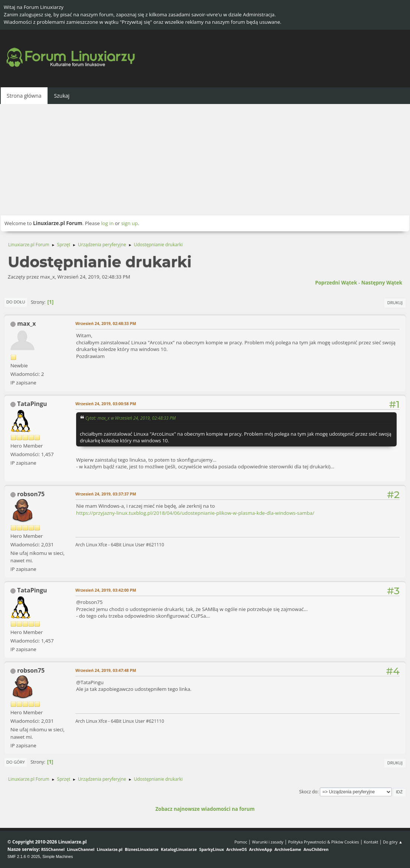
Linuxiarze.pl (110, 849)
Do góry (16, 762)
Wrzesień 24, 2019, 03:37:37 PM (106, 494)
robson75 (31, 494)
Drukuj (395, 303)
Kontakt (371, 842)
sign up (129, 223)
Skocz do (308, 792)
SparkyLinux (211, 849)
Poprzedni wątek (336, 283)
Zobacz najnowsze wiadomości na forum (205, 809)
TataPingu (32, 404)
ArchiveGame (288, 849)
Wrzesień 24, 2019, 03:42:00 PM (106, 590)
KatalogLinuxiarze (179, 849)
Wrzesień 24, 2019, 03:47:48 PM (106, 670)
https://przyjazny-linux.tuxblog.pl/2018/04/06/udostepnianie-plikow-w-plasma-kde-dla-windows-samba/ (195, 513)
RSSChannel (53, 849)
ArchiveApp (261, 849)
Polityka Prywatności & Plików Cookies (324, 842)
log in (107, 223)
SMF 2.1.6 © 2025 (24, 856)
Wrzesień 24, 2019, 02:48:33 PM (106, 323)
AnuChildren (316, 849)
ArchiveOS (236, 849)
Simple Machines (58, 856)
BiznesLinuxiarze (142, 849)
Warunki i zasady (268, 842)
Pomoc (241, 842)
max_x (26, 324)
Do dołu (16, 302)
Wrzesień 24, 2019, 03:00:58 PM (106, 404)
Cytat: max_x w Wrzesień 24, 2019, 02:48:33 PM (131, 418)
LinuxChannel (81, 849)
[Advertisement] (205, 160)
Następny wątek (382, 283)
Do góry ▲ (393, 842)
